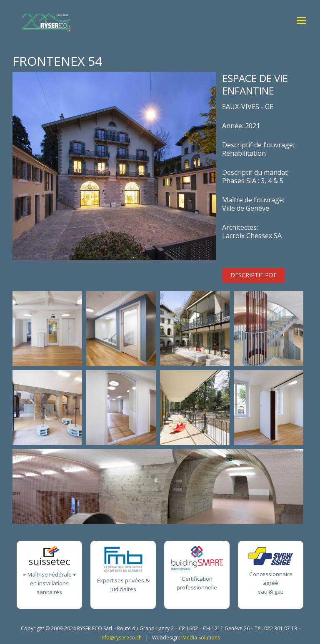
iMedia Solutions (201, 638)
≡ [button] (301, 22)
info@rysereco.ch (121, 638)
